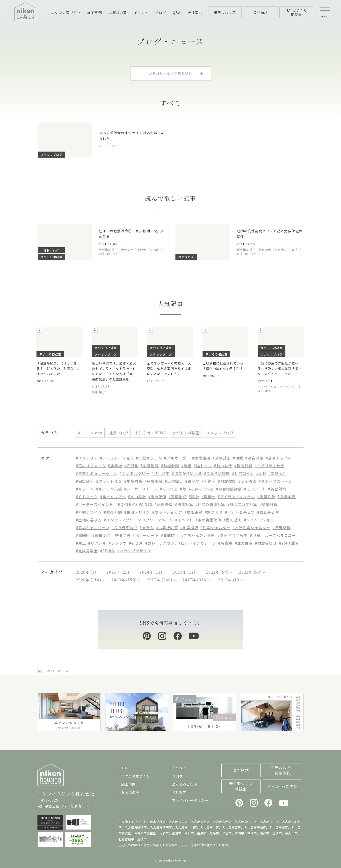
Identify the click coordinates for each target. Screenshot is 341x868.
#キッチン (85, 489)
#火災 (243, 535)
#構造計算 (184, 504)
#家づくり (214, 512)
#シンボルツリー (135, 473)
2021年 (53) (250, 572)
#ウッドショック (167, 512)
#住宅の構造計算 (210, 504)
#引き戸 (136, 543)
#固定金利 (85, 481)
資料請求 (241, 770)
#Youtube (289, 543)
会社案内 (195, 13)
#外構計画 (221, 458)
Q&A (177, 13)
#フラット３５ (109, 481)
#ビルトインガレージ (197, 543)
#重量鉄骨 (266, 497)
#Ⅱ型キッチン (149, 458)
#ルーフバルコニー (279, 535)
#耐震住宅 (201, 458)
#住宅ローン (243, 473)
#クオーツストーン (275, 481)
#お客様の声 (167, 528)
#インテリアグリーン (123, 520)
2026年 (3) (86, 572)
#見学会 (147, 528)
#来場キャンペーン (93, 528)
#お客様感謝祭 (229, 489)
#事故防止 (170, 535)
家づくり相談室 (186, 433)
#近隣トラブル (279, 458)
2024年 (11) (151, 572)
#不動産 (209, 481)
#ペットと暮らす (240, 512)
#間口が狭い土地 (187, 473)
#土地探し (174, 481)
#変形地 (131, 466)
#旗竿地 (115, 466)
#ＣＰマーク (87, 497)
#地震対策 (133, 481)
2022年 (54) (217, 572)
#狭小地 (192, 481)
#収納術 (83, 535)
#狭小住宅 (161, 473)
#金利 (261, 473)
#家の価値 (157, 497)
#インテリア (87, 458)
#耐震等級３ (266, 543)
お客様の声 (118, 13)
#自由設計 (137, 497)
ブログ (161, 13)
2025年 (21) (118, 572)
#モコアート (255, 489)
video (97, 433)
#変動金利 (278, 473)
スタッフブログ (220, 433)
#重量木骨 (287, 497)
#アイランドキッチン (236, 497)
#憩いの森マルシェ (197, 489)
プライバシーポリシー (190, 800)
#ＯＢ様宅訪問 (124, 528)
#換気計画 (243, 466)
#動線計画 (170, 466)
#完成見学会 (87, 551)
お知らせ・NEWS (150, 433)
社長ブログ (119, 433)
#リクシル (97, 543)
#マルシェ (169, 489)
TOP (125, 768)
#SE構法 (108, 551)
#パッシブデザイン (134, 551)
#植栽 (238, 458)
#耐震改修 (227, 481)
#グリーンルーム (158, 520)
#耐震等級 (164, 504)
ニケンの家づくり (66, 13)
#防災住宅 (226, 535)
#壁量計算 (268, 504)
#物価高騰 (193, 512)
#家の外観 (113, 512)
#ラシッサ (118, 543)
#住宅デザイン (137, 512)
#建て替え (233, 520)
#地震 (255, 535)
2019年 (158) (124, 580)
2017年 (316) (195, 580)
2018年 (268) (160, 580)
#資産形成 (178, 497)
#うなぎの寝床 (217, 473)
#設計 (194, 497)
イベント (141, 13)
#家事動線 (150, 466)
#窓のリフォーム (91, 466)
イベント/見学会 (283, 786)
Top (40, 671)
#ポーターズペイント (95, 504)
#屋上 (81, 543)
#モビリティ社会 (269, 466)
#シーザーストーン (141, 489)
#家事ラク (101, 535)
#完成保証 (154, 481)
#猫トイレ (203, 466)
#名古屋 (225, 543)
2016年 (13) (229, 580)
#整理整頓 (281, 528)
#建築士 (208, 497)
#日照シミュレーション (97, 473)
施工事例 (94, 13)
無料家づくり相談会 (241, 786)
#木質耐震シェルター (251, 528)
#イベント (184, 520)
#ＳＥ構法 (247, 481)
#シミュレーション (117, 458)
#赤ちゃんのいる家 (198, 535)
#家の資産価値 (208, 520)
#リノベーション (259, 520)
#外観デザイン (89, 512)
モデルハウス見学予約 (283, 770)
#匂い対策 (223, 466)
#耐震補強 (189, 528)
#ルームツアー (113, 497)
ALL (82, 433)
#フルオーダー (177, 458)
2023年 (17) (184, 572)
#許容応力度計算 (242, 504)
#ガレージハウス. (161, 543)
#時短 (186, 466)
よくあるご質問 (185, 784)
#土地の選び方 (89, 520)
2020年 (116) (89, 580)
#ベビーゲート (146, 535)
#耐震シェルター (216, 528)
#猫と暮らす (268, 512)
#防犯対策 (277, 489)
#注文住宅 (244, 543)
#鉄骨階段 (121, 535)
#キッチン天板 (109, 489)
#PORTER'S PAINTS (134, 504)
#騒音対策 (254, 458)
